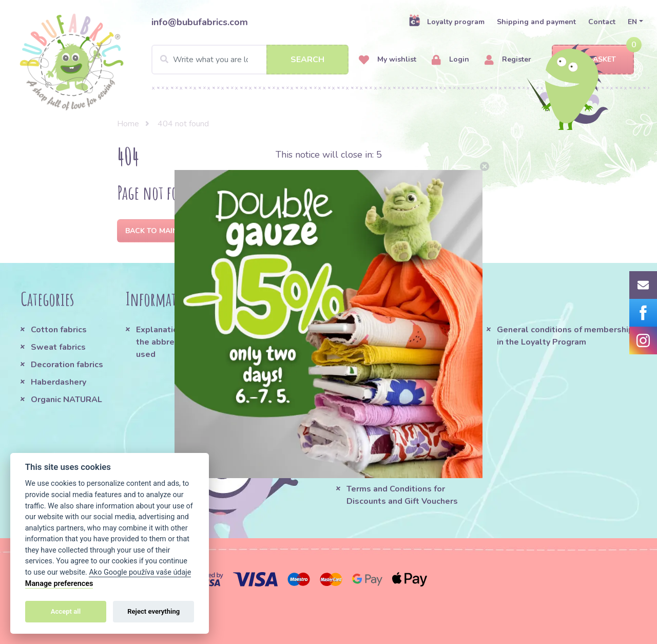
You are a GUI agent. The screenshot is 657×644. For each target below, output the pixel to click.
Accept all (66, 611)
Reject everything (153, 611)
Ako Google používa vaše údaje (140, 572)
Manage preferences (59, 584)
